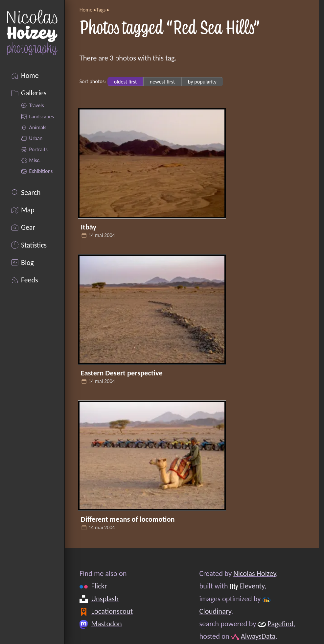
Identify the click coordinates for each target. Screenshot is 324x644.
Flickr (99, 586)
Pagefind (280, 624)
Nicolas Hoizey (255, 573)
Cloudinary (215, 611)
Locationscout (112, 611)
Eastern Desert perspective (122, 373)
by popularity (202, 81)
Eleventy (252, 586)
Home (86, 10)
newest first (162, 81)
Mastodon (106, 624)
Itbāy (89, 227)
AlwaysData (258, 637)
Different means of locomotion (128, 519)
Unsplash (105, 599)
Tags (101, 10)
